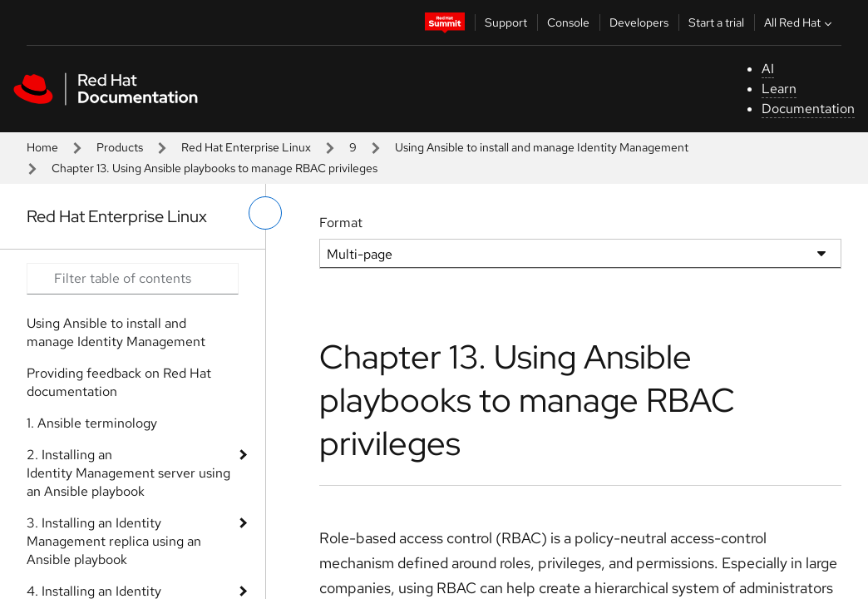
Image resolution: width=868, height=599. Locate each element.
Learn (779, 89)
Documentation (808, 109)
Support (506, 22)
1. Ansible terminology (92, 423)
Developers (639, 22)
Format (341, 223)
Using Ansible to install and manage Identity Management (542, 147)
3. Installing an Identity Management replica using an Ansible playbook (114, 541)
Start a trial (716, 22)
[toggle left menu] (265, 213)
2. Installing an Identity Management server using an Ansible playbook (128, 473)
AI (768, 69)
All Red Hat (800, 22)
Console (568, 22)
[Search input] (133, 279)
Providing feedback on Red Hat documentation (119, 382)
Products (120, 147)
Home (42, 147)
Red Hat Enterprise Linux (246, 147)
